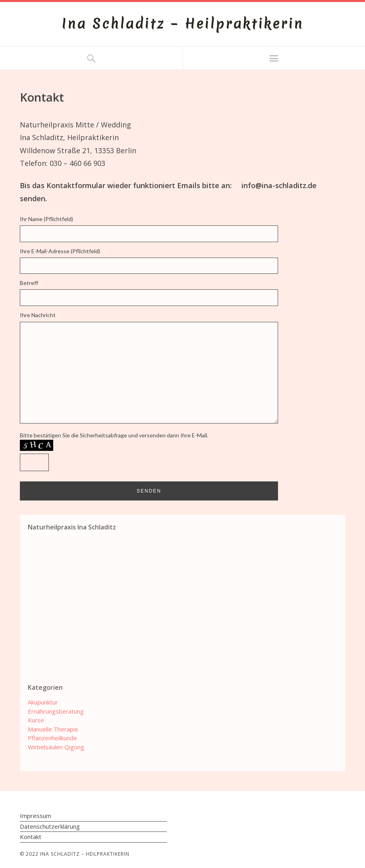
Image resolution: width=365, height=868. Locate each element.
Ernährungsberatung (56, 711)
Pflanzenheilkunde (52, 738)
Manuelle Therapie (53, 729)
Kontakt (31, 837)
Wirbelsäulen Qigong (56, 747)
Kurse (36, 720)
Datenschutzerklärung (50, 826)
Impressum (36, 816)
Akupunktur (43, 702)
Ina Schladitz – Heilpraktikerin (182, 24)
